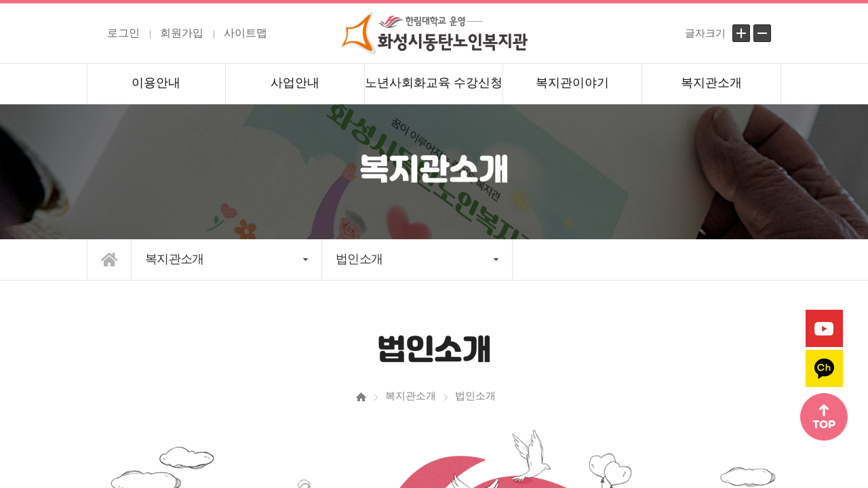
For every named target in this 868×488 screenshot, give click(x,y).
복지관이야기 (572, 83)
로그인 (123, 33)
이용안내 (156, 83)
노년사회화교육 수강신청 (434, 83)
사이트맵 (245, 33)
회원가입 (182, 33)
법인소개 (359, 259)
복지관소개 (711, 83)
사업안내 (295, 83)
